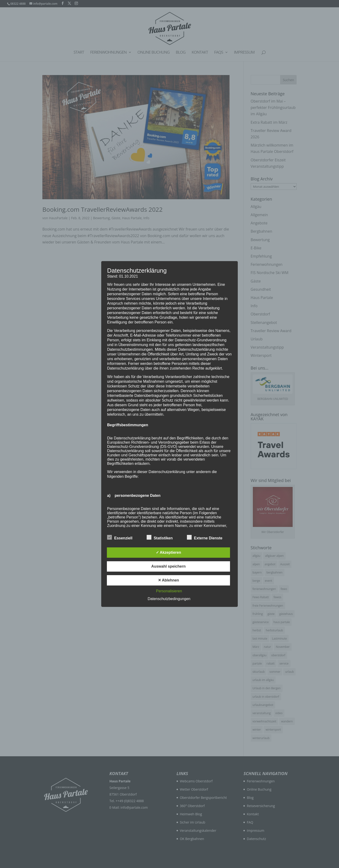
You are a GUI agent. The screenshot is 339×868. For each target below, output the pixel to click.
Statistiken (160, 538)
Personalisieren (169, 591)
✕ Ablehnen (169, 580)
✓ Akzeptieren (169, 552)
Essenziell (120, 538)
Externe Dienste (205, 538)
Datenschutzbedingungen (169, 599)
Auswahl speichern (169, 566)
